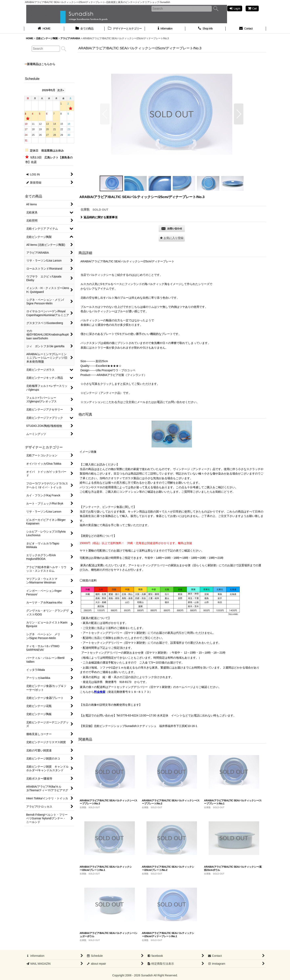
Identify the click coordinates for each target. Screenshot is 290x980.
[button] (105, 114)
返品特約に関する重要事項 (99, 217)
